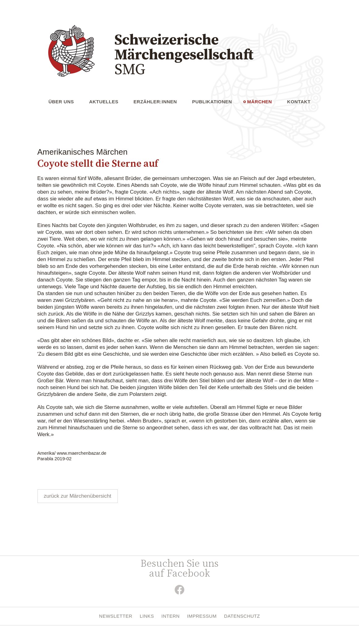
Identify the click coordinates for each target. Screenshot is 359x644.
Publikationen (212, 102)
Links (147, 616)
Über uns (61, 102)
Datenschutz (242, 616)
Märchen (259, 102)
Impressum (202, 616)
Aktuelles (104, 102)
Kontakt (299, 102)
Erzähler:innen (155, 102)
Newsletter (116, 616)
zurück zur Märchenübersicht (78, 496)
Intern (171, 616)
